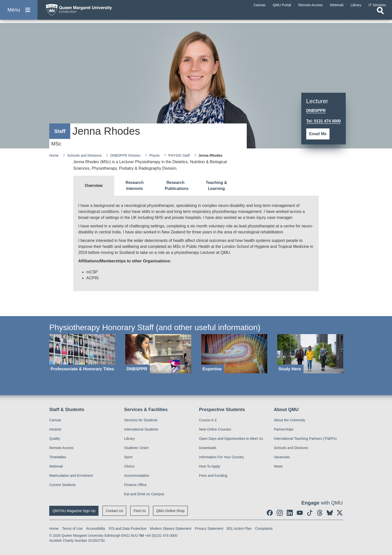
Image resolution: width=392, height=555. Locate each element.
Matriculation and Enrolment (71, 476)
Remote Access (61, 448)
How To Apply (210, 466)
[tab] (94, 186)
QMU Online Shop (170, 511)
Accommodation (137, 476)
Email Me (318, 134)
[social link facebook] (270, 513)
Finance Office (135, 485)
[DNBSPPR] (158, 354)
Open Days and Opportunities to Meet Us (231, 439)
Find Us (139, 511)
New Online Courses (215, 429)
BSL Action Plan (239, 529)
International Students (141, 429)
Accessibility (96, 529)
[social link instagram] (280, 513)
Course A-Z (208, 420)
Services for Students (141, 420)
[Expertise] (234, 354)
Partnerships (284, 429)
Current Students (62, 485)
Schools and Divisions (85, 155)
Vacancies (282, 457)
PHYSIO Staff (180, 155)
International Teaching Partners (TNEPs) (305, 439)
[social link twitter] (340, 513)
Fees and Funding (213, 476)
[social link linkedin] (290, 513)
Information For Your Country (221, 457)
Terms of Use (72, 529)
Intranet (55, 429)
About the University (290, 420)
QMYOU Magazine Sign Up (74, 511)
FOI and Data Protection (128, 529)
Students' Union (136, 448)
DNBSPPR (316, 111)
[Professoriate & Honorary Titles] (82, 354)
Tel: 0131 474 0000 (323, 121)
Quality (55, 439)
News (278, 466)
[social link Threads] (320, 513)
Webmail (56, 466)
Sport (128, 457)
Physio (155, 155)
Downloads (208, 448)
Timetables (58, 457)
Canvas (55, 420)
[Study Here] (310, 354)
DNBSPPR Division (126, 155)
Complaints (264, 529)
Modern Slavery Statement (171, 529)
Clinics (129, 466)
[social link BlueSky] (330, 513)
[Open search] (380, 16)
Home (54, 155)
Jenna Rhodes (210, 155)
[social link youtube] (300, 513)
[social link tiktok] (310, 513)
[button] (19, 13)
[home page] (90, 12)
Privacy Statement (209, 529)
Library (130, 439)
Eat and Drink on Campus (144, 494)
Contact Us (114, 511)
